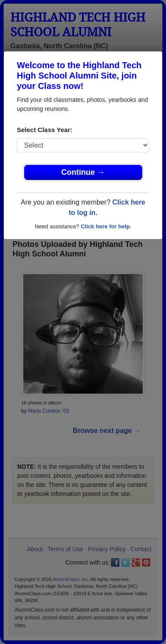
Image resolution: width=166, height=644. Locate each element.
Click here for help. (106, 226)
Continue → (83, 172)
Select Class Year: (45, 130)
